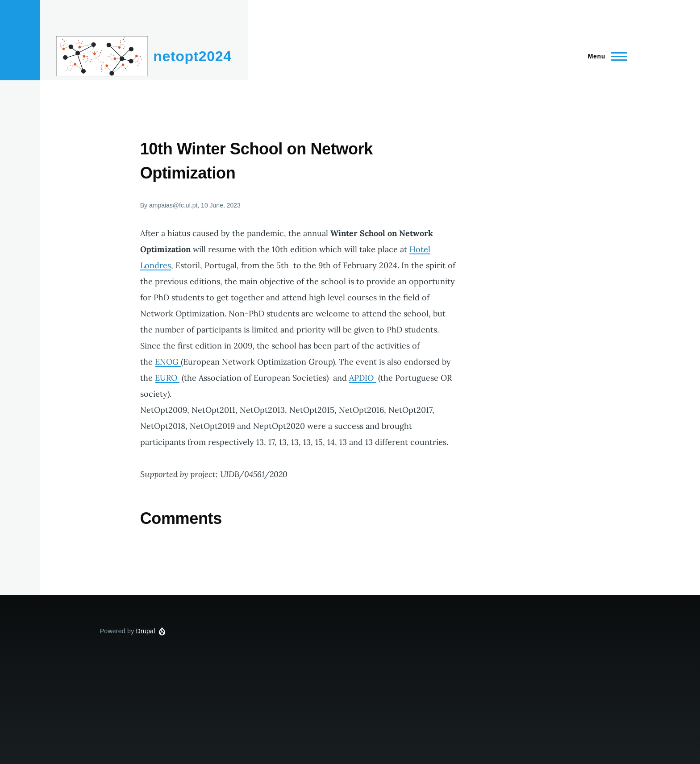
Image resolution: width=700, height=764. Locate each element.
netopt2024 (192, 56)
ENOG (168, 362)
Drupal (146, 631)
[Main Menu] (605, 56)
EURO (167, 378)
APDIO (362, 378)
